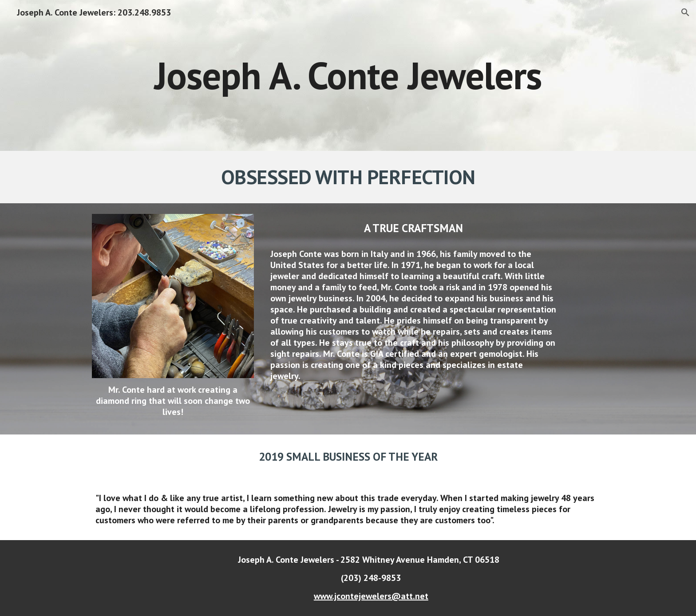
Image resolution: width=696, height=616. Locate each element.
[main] (348, 75)
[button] (685, 12)
